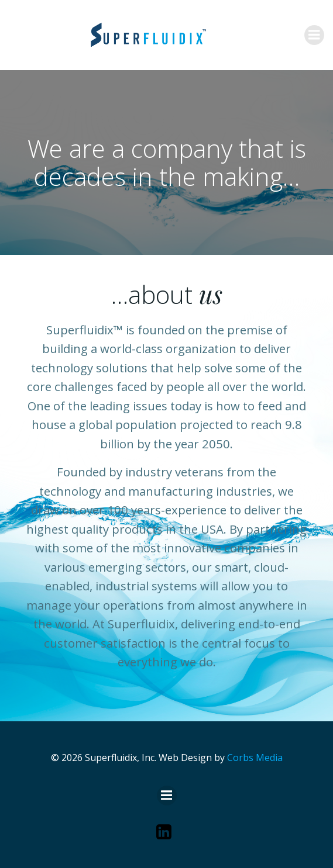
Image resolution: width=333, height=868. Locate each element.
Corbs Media (255, 758)
